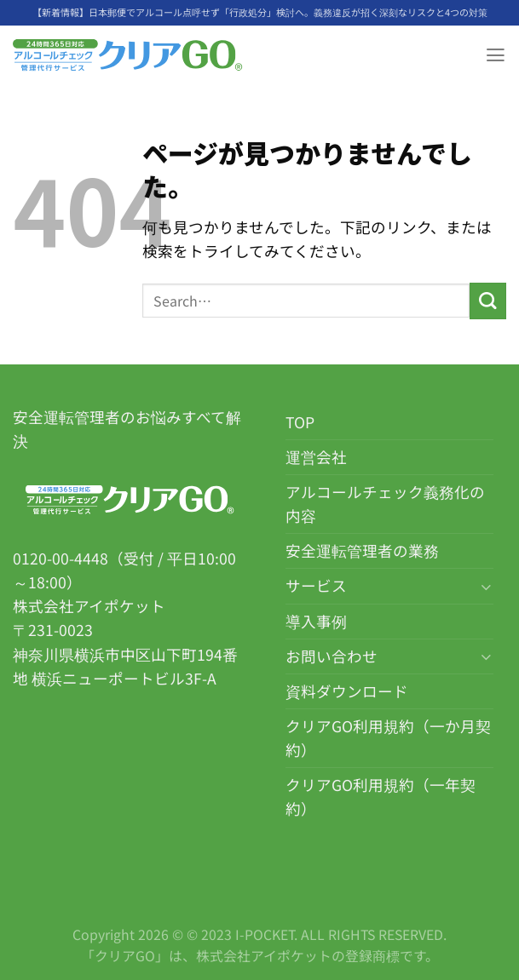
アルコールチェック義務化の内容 (385, 504)
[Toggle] (486, 586)
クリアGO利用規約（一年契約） (381, 797)
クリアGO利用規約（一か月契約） (388, 738)
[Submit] (488, 301)
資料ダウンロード (347, 691)
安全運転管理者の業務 (362, 550)
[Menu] (495, 55)
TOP (300, 422)
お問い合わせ (332, 656)
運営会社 (316, 457)
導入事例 (316, 621)
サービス (316, 585)
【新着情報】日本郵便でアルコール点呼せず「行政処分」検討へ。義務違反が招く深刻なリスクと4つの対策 (260, 12)
